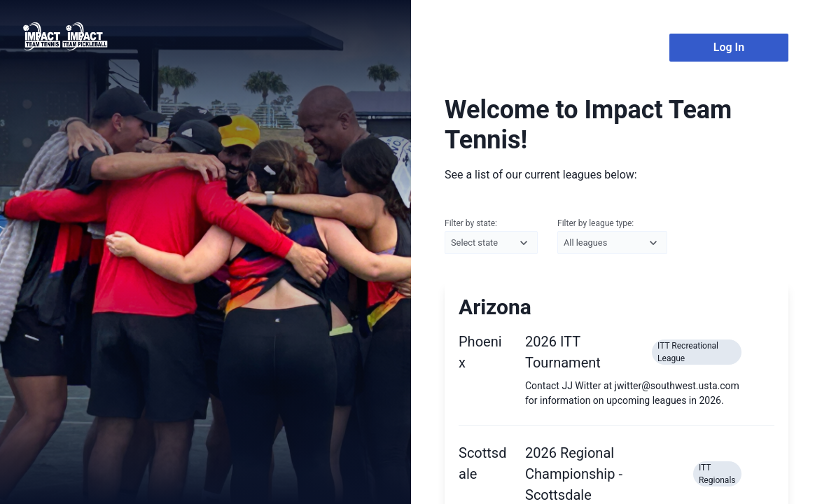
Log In (729, 47)
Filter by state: (491, 237)
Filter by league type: (612, 237)
